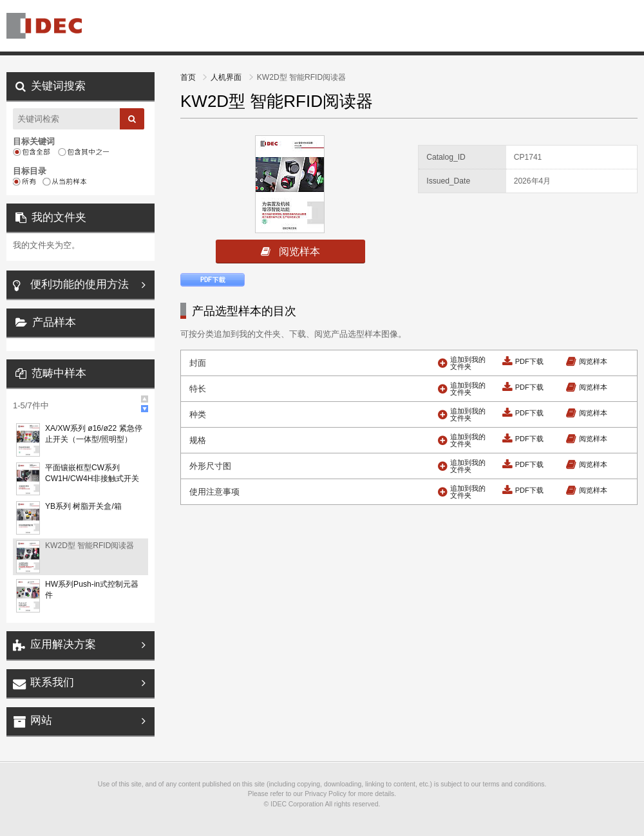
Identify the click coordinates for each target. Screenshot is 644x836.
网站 (41, 720)
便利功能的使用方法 (80, 284)
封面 (198, 363)
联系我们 (52, 682)
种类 (198, 414)
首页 (189, 77)
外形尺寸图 (210, 466)
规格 (198, 440)
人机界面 (227, 77)
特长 (198, 389)
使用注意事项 (214, 492)
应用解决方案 (63, 644)
